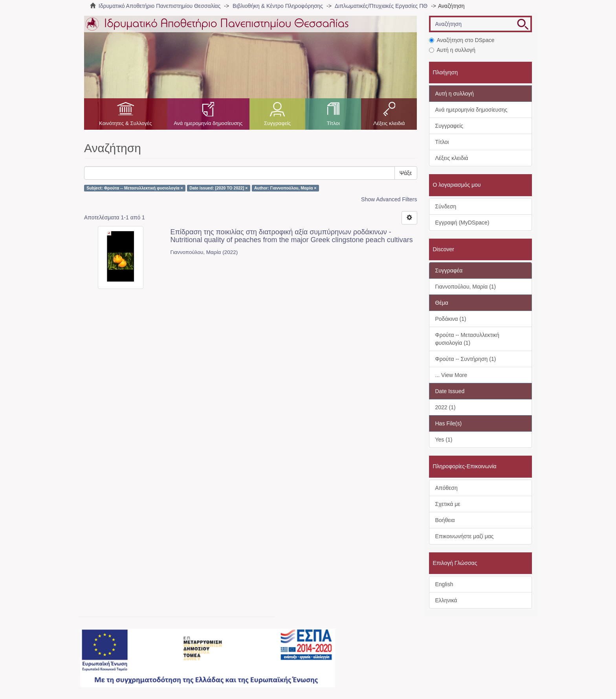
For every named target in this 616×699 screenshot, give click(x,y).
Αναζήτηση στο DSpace (462, 40)
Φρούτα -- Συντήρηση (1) (466, 359)
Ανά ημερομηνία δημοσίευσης (208, 123)
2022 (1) (445, 407)
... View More (451, 375)
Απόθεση (446, 488)
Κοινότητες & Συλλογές (126, 123)
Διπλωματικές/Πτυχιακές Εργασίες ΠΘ (381, 6)
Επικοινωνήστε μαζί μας (465, 536)
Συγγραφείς (277, 123)
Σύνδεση (446, 206)
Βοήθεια (445, 520)
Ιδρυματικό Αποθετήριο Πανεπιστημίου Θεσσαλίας (160, 6)
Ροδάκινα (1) (451, 319)
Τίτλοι (333, 123)
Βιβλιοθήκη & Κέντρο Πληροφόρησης (278, 6)
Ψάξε (406, 173)
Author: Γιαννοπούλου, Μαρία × (285, 188)
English (444, 584)
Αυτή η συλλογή (452, 50)
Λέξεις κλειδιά (389, 123)
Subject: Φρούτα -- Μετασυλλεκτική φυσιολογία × (135, 188)
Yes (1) (444, 440)
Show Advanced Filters (389, 199)
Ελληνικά (446, 600)
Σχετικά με (448, 504)
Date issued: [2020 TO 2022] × (218, 188)
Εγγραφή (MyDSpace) (462, 223)
